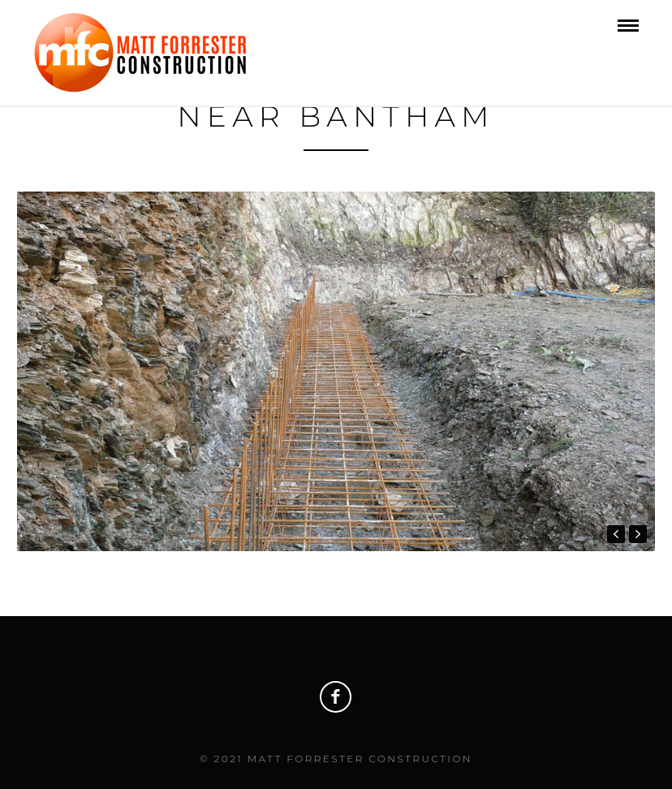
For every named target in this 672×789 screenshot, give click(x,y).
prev (616, 534)
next (638, 534)
